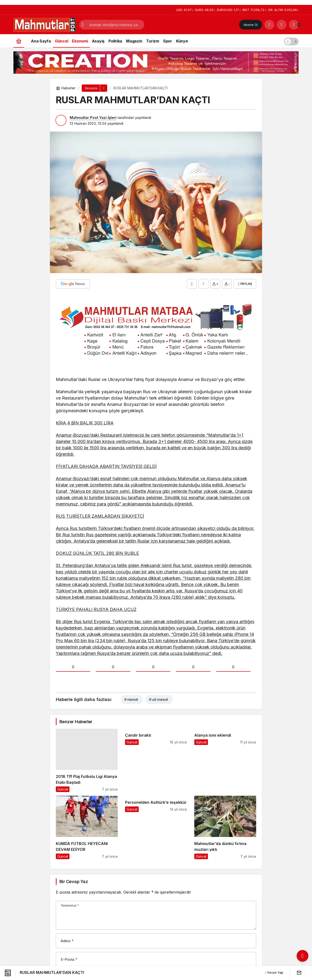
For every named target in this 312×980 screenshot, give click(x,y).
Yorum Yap (274, 973)
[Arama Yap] (269, 25)
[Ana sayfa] (19, 41)
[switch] (291, 41)
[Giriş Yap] (282, 25)
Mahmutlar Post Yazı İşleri (93, 118)
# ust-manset (158, 699)
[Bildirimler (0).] (294, 25)
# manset (131, 699)
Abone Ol (251, 25)
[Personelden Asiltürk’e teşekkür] (156, 827)
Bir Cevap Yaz (74, 882)
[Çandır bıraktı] (156, 760)
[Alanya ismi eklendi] (225, 760)
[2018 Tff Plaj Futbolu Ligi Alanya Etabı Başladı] (87, 760)
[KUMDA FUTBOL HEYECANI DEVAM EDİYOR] (87, 827)
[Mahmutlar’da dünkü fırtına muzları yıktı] (225, 827)
